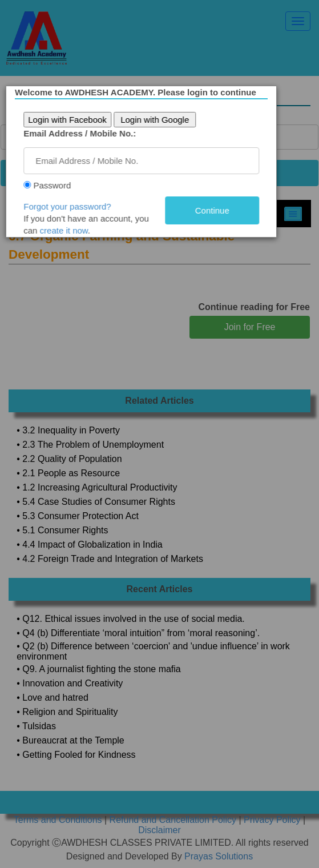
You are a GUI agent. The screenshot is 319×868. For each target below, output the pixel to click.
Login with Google (159, 120)
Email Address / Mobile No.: (84, 133)
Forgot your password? (71, 206)
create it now (68, 230)
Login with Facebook (71, 120)
